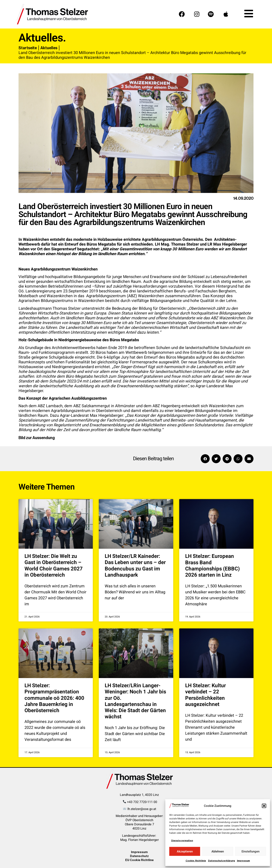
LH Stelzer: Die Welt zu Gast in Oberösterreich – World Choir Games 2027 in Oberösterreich (54, 566)
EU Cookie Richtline (139, 860)
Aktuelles (49, 48)
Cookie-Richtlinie (196, 861)
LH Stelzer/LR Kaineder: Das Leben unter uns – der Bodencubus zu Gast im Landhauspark (135, 566)
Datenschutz (139, 856)
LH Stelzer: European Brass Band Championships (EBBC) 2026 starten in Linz (212, 566)
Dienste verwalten (182, 840)
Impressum (243, 861)
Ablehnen (218, 851)
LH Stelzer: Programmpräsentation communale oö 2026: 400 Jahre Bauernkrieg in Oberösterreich (54, 698)
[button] (264, 806)
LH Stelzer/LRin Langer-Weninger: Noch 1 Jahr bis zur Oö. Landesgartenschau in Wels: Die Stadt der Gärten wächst (135, 701)
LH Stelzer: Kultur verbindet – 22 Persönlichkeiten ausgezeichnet (205, 695)
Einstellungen (250, 851)
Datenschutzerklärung (222, 861)
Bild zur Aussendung (37, 438)
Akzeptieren (185, 851)
